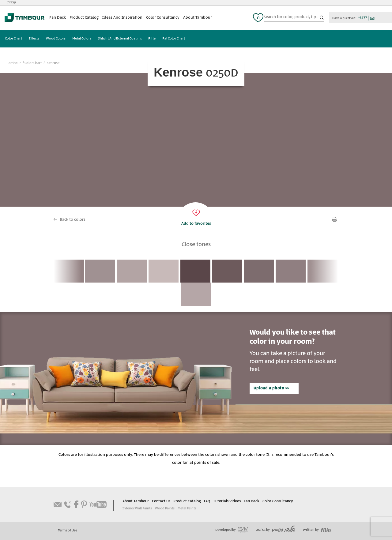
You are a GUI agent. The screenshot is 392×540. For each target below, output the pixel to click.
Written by (317, 530)
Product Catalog (84, 18)
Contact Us (161, 502)
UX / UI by (275, 530)
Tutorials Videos (227, 502)
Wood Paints (165, 509)
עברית (12, 2)
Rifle (152, 39)
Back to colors (73, 220)
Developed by (232, 530)
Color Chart (13, 39)
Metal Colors (82, 39)
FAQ (207, 502)
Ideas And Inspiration (122, 18)
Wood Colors (56, 39)
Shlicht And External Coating (120, 39)
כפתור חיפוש (322, 18)
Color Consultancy (163, 18)
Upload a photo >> (271, 389)
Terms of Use (68, 531)
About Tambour (198, 18)
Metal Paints (187, 509)
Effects (34, 39)
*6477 (363, 18)
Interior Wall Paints (137, 509)
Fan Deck (58, 18)
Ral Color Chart (174, 39)
